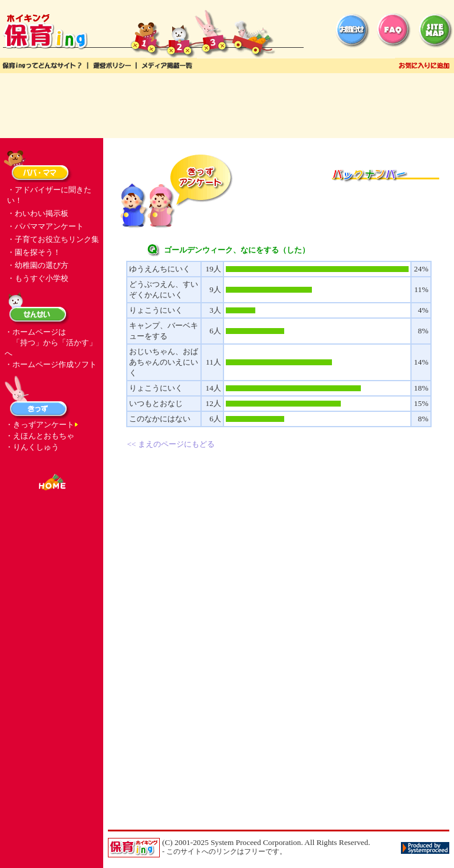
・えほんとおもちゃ (40, 436)
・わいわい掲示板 (38, 213)
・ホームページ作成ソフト (51, 364)
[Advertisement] (227, 106)
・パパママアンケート (45, 226)
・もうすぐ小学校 (38, 278)
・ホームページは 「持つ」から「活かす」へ (51, 343)
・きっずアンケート (40, 425)
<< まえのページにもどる (171, 444)
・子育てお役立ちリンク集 (53, 239)
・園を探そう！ (34, 252)
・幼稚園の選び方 (38, 265)
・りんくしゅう (32, 447)
